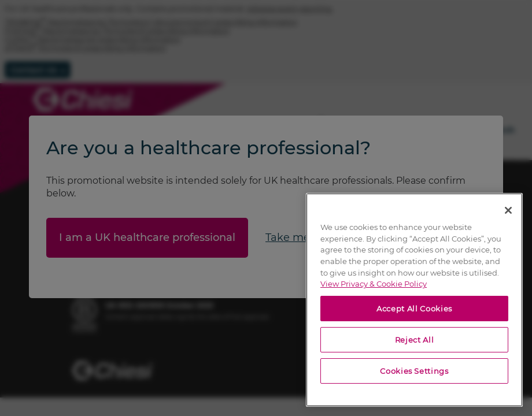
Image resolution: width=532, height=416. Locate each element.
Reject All (415, 340)
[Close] (508, 210)
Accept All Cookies (414, 309)
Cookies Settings (414, 371)
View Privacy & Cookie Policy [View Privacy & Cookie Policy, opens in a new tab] (374, 284)
